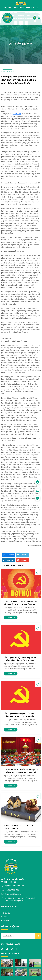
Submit (38, 936)
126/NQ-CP (17, 114)
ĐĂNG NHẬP (35, 18)
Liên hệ (6, 917)
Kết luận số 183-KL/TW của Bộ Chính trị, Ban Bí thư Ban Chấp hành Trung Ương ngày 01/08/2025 (21, 716)
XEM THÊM (11, 617)
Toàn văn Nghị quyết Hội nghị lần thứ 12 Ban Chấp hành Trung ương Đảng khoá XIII (21, 772)
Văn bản (6, 921)
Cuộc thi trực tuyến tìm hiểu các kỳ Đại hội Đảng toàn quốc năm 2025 (21, 604)
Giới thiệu (6, 913)
